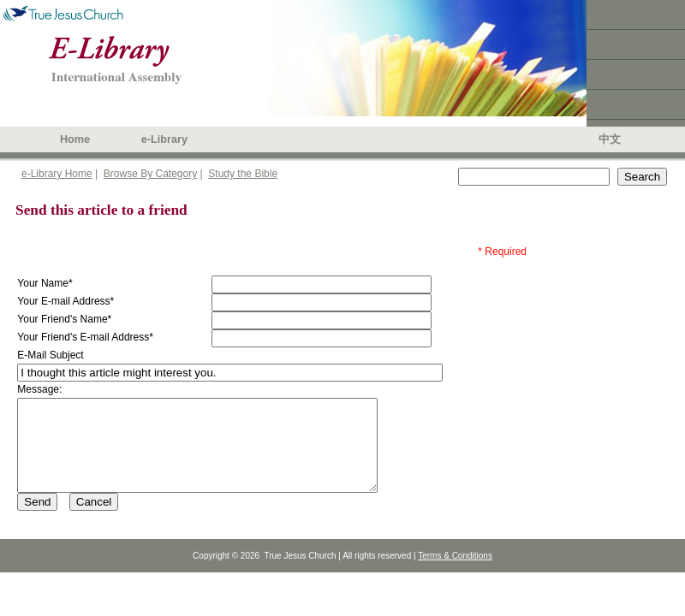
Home (75, 139)
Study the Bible (243, 174)
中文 (610, 139)
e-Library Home (57, 174)
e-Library (164, 139)
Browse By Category (150, 174)
